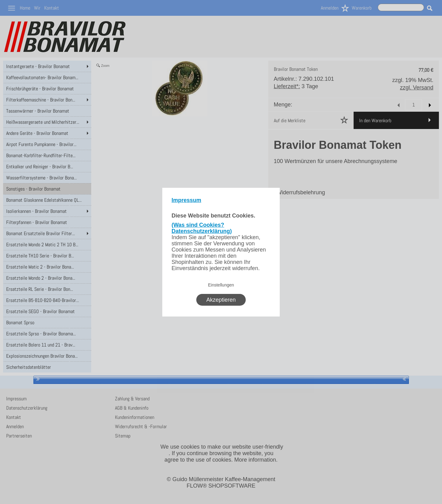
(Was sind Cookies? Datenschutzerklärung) (202, 228)
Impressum (186, 200)
